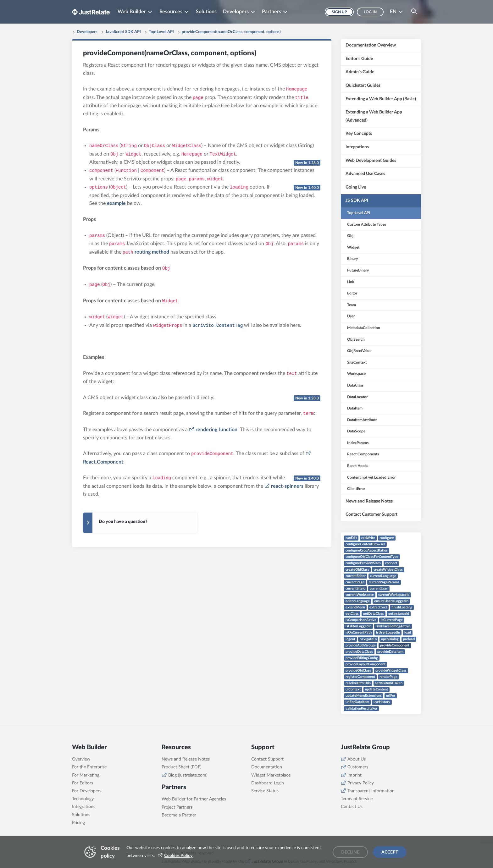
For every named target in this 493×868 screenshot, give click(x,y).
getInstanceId (399, 614)
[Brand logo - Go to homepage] (91, 12)
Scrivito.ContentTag (218, 326)
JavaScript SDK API (123, 32)
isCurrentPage (392, 620)
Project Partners (177, 807)
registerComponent (360, 677)
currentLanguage (383, 576)
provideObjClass (358, 670)
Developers (87, 32)
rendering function (216, 430)
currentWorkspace (360, 595)
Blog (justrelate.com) (188, 775)
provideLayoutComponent (366, 664)
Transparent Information (371, 791)
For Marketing (86, 775)
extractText (378, 607)
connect (391, 563)
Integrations (84, 807)
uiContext (353, 689)
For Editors (83, 783)
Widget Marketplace (271, 775)
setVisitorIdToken (389, 683)
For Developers (87, 791)
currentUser (379, 588)
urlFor (391, 696)
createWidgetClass (388, 570)
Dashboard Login (268, 783)
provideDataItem (390, 652)
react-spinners (287, 486)
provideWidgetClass (391, 670)
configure (387, 538)
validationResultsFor (361, 709)
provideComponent (395, 645)
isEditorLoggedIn (358, 626)
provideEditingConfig (362, 658)
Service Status (265, 791)
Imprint (355, 775)
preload (409, 639)
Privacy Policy (361, 783)
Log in (370, 12)
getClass (352, 614)
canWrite (368, 538)
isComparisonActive (361, 620)
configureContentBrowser (365, 544)
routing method (152, 252)
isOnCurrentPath (359, 632)
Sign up (339, 12)
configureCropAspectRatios (367, 550)
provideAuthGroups (361, 645)
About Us (357, 759)
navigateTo (368, 639)
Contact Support (267, 759)
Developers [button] (236, 12)
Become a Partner (179, 815)
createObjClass (357, 570)
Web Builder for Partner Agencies (194, 799)
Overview (81, 759)
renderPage (388, 677)
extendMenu (355, 607)
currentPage (355, 582)
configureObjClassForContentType (372, 557)
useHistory (382, 702)
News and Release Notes (186, 759)
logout (350, 639)
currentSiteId (355, 588)
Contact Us (352, 807)
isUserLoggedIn (388, 632)
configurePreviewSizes (363, 563)
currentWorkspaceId (394, 595)
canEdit (351, 538)
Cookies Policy (178, 856)
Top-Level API (161, 32)
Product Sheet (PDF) (182, 767)
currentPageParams (384, 582)
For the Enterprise (89, 767)
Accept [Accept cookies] (390, 852)
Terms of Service (357, 799)
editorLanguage (358, 601)
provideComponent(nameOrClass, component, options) (231, 32)
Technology (83, 799)
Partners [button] (272, 12)
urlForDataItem (357, 702)
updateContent (377, 689)
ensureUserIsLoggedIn (391, 601)
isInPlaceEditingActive (393, 626)
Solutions (206, 12)
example (116, 203)
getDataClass (374, 614)
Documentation (267, 767)
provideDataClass (359, 652)
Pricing (78, 823)
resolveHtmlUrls (358, 683)
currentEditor (356, 576)
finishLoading (402, 607)
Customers (358, 767)
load (408, 632)
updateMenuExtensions (364, 696)
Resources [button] (171, 12)
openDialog (390, 639)
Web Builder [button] (132, 12)
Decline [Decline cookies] (350, 852)
